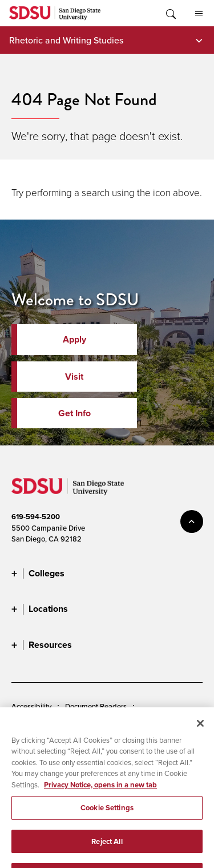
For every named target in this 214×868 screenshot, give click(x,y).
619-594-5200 (36, 517)
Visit (74, 377)
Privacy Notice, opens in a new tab (100, 794)
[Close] (200, 732)
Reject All (107, 851)
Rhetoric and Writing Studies (66, 40)
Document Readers (96, 706)
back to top (192, 521)
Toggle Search (170, 13)
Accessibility (31, 706)
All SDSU (199, 14)
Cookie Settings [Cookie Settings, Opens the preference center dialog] (107, 817)
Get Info (74, 413)
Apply (74, 339)
